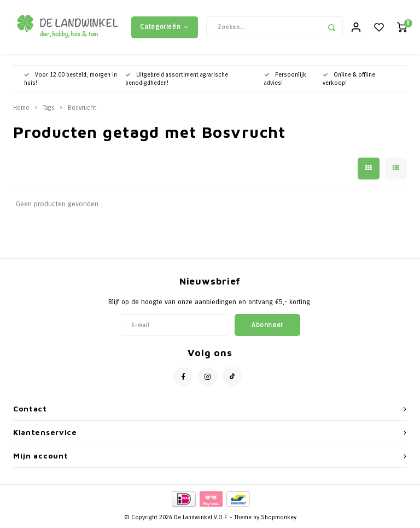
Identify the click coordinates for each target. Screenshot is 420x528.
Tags (49, 108)
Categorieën (164, 27)
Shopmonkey (279, 518)
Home (21, 108)
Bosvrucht (82, 108)
